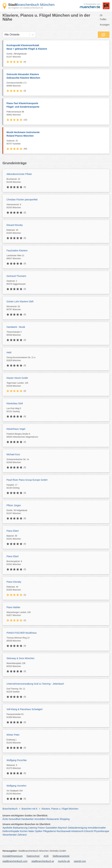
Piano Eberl (13, 531)
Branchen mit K (30, 809)
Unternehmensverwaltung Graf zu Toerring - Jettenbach (35, 684)
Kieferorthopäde (11, 831)
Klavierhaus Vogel (16, 429)
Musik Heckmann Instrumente (56, 134)
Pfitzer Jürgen (14, 505)
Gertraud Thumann (16, 276)
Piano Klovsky (14, 582)
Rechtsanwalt (64, 831)
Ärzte (5, 819)
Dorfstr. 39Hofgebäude (57, 55)
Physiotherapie (101, 831)
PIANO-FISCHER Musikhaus (22, 633)
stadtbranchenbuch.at (43, 861)
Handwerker (27, 819)
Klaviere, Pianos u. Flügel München (60, 809)
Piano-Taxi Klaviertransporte (56, 105)
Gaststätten (52, 828)
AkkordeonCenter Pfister (19, 174)
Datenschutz (33, 856)
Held (9, 352)
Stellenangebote (61, 856)
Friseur (41, 828)
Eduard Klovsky (15, 225)
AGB (46, 856)
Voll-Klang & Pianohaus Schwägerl (25, 709)
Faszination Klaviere (17, 251)
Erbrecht (89, 831)
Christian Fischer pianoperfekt (22, 200)
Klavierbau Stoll (15, 403)
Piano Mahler (13, 607)
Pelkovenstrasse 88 (57, 113)
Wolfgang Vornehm (16, 786)
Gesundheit (15, 819)
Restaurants (53, 819)
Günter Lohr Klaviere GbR (20, 301)
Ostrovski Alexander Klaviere (56, 76)
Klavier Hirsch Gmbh (17, 378)
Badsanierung (20, 828)
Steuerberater (10, 835)
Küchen (24, 831)
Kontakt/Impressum (13, 856)
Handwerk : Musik (16, 327)
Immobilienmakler (97, 828)
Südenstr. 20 (57, 142)
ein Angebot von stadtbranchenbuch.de (26, 8)
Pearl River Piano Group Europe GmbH (27, 480)
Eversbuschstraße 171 (57, 84)
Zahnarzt (22, 835)
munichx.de (64, 861)
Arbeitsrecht (77, 831)
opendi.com (80, 861)
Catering (32, 828)
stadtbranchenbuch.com (15, 861)
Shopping (65, 819)
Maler (31, 831)
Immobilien (40, 819)
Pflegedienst (49, 831)
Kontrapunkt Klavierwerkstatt (56, 47)
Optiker (39, 831)
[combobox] (4, 35)
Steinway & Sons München (20, 658)
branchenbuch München (31, 5)
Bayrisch (63, 828)
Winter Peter (13, 735)
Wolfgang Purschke (17, 760)
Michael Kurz (13, 454)
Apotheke (7, 828)
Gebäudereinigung (77, 828)
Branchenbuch (10, 809)
